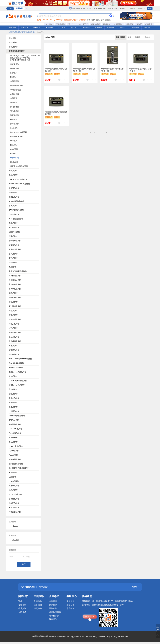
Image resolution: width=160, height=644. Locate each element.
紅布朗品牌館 (14, 503)
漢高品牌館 (13, 254)
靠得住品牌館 (14, 398)
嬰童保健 (98, 27)
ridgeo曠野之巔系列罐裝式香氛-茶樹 (56, 113)
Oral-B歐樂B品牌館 (16, 363)
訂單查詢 (132, 8)
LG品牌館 (13, 477)
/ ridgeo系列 (40, 32)
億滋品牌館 (13, 376)
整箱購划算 (118, 24)
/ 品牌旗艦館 (16, 32)
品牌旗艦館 (60, 24)
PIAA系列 (14, 149)
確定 (24, 564)
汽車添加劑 (15, 124)
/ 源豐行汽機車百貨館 (28, 32)
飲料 (102, 20)
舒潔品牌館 (13, 394)
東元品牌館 (13, 442)
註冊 (115, 8)
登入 (110, 8)
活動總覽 (129, 24)
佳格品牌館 (13, 311)
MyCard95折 (58, 20)
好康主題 (12, 27)
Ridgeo (15, 526)
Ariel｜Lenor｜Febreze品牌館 (20, 359)
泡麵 (93, 20)
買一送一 (72, 24)
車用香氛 (14, 102)
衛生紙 (108, 20)
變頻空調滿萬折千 (71, 20)
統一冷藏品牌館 (15, 332)
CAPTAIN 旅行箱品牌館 (18, 179)
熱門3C (74, 27)
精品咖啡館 (13, 262)
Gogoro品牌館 (14, 232)
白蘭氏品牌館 (14, 197)
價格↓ (130, 37)
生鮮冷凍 (25, 27)
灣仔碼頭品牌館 (15, 341)
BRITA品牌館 (14, 420)
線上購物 (16, 540)
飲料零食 (37, 27)
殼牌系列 (14, 73)
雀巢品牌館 (13, 346)
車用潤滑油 (15, 81)
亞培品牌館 (13, 490)
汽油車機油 (15, 107)
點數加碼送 (95, 24)
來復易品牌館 (14, 507)
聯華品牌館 (13, 47)
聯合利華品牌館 (15, 241)
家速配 (139, 24)
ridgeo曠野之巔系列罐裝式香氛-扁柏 (56, 70)
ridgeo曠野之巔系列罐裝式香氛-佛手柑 (84, 70)
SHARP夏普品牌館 (16, 446)
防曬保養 (82, 20)
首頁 (10, 32)
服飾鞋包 (147, 27)
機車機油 (14, 119)
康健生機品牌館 (15, 297)
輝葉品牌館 (13, 236)
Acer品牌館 (13, 455)
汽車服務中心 (14, 437)
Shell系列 (14, 162)
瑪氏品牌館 (13, 175)
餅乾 (89, 20)
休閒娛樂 (111, 27)
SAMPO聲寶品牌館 (16, 210)
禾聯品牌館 (13, 472)
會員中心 (123, 8)
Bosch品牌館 (14, 481)
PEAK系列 (14, 145)
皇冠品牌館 (13, 258)
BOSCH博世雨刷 (15, 494)
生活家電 (61, 27)
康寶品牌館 (13, 315)
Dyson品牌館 (14, 451)
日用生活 (123, 27)
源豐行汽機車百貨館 (17, 51)
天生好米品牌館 (15, 280)
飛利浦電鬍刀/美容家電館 (19, 468)
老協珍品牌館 (14, 227)
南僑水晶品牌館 (15, 289)
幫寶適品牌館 (14, 350)
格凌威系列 (15, 68)
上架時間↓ (147, 37)
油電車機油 (15, 115)
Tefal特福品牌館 (15, 433)
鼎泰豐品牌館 (14, 499)
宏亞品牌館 (13, 389)
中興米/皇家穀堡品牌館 (18, 271)
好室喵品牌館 (14, 411)
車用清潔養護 (15, 90)
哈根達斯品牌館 (15, 319)
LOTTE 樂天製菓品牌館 (18, 381)
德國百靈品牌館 (15, 459)
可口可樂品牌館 (15, 306)
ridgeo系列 (14, 158)
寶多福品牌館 (14, 245)
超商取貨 (149, 24)
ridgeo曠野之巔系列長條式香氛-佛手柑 (112, 70)
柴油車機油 (15, 111)
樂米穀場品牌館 (15, 249)
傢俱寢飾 (135, 27)
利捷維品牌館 (14, 486)
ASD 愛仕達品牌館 (16, 219)
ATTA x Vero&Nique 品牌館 (19, 184)
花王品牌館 (13, 293)
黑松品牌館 (13, 302)
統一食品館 (13, 42)
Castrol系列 (15, 128)
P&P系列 (14, 153)
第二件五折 (83, 24)
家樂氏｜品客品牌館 (17, 385)
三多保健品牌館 (15, 276)
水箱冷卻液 (15, 94)
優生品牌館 (13, 407)
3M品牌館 (13, 267)
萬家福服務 (75, 8)
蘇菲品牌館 (13, 402)
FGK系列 (14, 77)
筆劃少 (138, 37)
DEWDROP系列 (17, 136)
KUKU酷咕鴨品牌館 (16, 201)
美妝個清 (86, 27)
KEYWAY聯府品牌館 (17, 416)
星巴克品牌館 (14, 337)
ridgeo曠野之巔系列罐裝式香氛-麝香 (141, 70)
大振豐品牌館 (14, 188)
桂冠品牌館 (13, 328)
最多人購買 (121, 37)
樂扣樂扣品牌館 (15, 424)
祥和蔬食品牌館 (15, 512)
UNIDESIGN (47, 20)
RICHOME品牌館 (15, 429)
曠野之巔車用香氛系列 (19, 166)
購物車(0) (141, 8)
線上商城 (49, 24)
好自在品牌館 (14, 354)
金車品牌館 (13, 223)
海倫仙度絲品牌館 (16, 367)
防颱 (39, 20)
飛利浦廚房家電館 (16, 464)
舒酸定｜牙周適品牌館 (17, 372)
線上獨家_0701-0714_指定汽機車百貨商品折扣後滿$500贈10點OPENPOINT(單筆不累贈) (25, 58)
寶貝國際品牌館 (15, 284)
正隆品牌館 (13, 192)
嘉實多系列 (15, 64)
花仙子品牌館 (14, 214)
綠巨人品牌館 (14, 324)
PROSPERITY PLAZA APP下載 (94, 8)
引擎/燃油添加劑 (17, 85)
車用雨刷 (14, 98)
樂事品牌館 (13, 206)
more (135, 587)
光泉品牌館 (13, 171)
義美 (98, 20)
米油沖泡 (49, 27)
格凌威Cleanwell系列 (18, 132)
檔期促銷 (107, 24)
